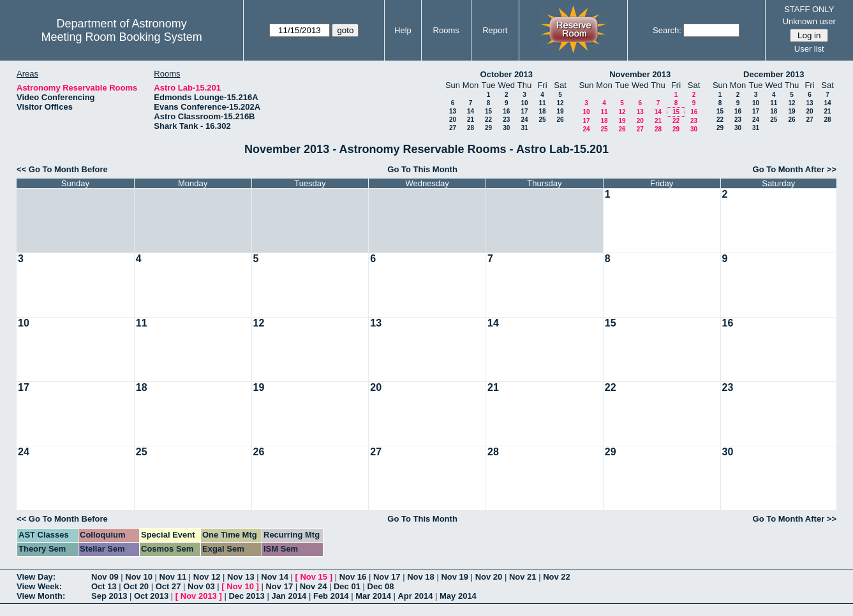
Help (403, 30)
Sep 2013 (109, 596)
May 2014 (458, 596)
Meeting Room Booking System (122, 37)
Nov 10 (139, 577)
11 (542, 103)
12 (560, 103)
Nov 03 (201, 586)
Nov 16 (353, 577)
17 (524, 111)
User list (809, 49)
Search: (667, 30)
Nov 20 (489, 577)
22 (488, 120)
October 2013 (507, 74)
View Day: (36, 577)
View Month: (41, 596)
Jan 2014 (289, 596)
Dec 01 (347, 586)
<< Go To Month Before (62, 169)
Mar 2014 (373, 596)
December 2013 (774, 74)
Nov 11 (173, 577)
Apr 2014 (415, 596)
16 (506, 111)
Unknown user (809, 21)
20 (453, 120)
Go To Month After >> (795, 169)
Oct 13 (104, 586)
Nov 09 (105, 577)
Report (495, 30)
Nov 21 (523, 577)
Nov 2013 (199, 596)
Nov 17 (387, 577)
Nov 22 (557, 577)
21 (471, 120)
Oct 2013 (151, 596)
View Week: (39, 586)
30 (506, 128)
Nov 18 (421, 577)
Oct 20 (136, 586)
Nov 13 (241, 577)
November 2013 (640, 74)
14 (471, 111)
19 (560, 111)
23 (506, 120)
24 (524, 120)
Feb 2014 (331, 596)
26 (560, 120)
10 (524, 103)
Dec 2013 (246, 596)
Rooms (446, 30)
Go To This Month (422, 169)
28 (471, 128)
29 (488, 128)
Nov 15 (314, 577)
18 (542, 111)
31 (524, 128)
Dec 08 (381, 586)
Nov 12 (207, 577)
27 (453, 128)
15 (488, 111)
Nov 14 (275, 577)
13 (453, 111)
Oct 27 (168, 586)
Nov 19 (455, 577)
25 (542, 120)
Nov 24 (314, 586)
